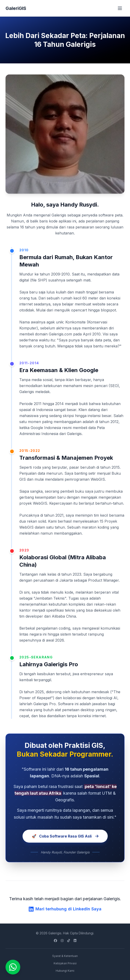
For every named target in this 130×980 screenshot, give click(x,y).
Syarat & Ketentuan (65, 956)
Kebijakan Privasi (65, 963)
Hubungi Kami (65, 971)
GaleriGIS (16, 8)
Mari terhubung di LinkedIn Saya (65, 909)
